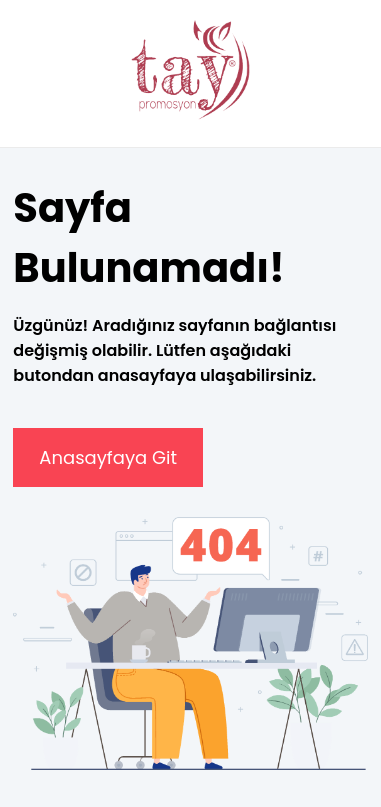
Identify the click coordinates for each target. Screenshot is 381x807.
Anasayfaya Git (108, 457)
